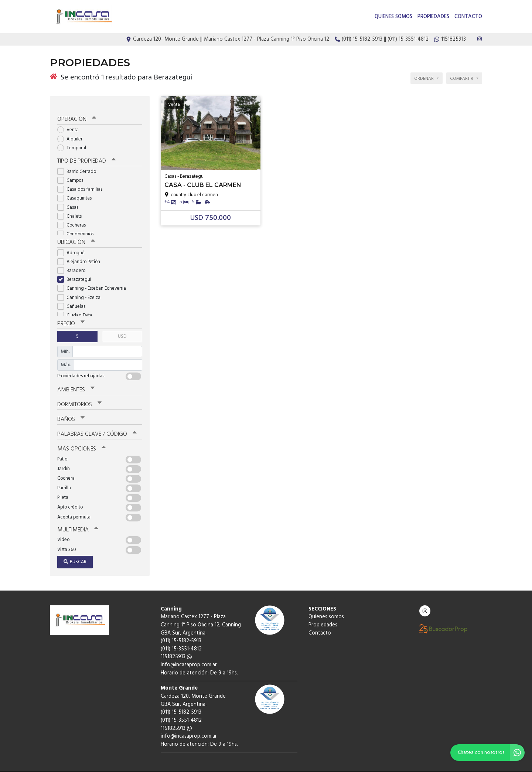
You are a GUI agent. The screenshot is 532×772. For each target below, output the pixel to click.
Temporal (74, 140)
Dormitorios (79, 395)
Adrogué (73, 244)
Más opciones (81, 438)
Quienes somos (393, 17)
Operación (76, 111)
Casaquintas (77, 189)
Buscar (75, 550)
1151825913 (176, 645)
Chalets (72, 208)
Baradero (74, 261)
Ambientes (76, 380)
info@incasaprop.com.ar (189, 654)
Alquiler (72, 130)
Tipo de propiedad (86, 153)
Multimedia (77, 518)
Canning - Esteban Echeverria (94, 280)
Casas (70, 199)
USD (122, 327)
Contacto (468, 17)
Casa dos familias (82, 181)
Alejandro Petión (81, 253)
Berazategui (77, 270)
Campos (73, 172)
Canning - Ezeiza (81, 288)
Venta (70, 121)
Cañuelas (74, 297)
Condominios (78, 225)
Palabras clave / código (97, 424)
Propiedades (433, 17)
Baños (71, 409)
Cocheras (74, 216)
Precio (71, 314)
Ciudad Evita (77, 306)
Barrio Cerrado (79, 163)
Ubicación (76, 234)
